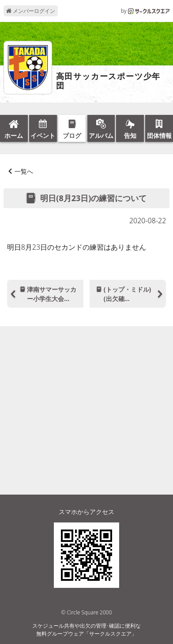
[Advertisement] (86, 394)
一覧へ (24, 171)
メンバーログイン (31, 11)
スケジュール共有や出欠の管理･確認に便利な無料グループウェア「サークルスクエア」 (86, 630)
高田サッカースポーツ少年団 (109, 81)
